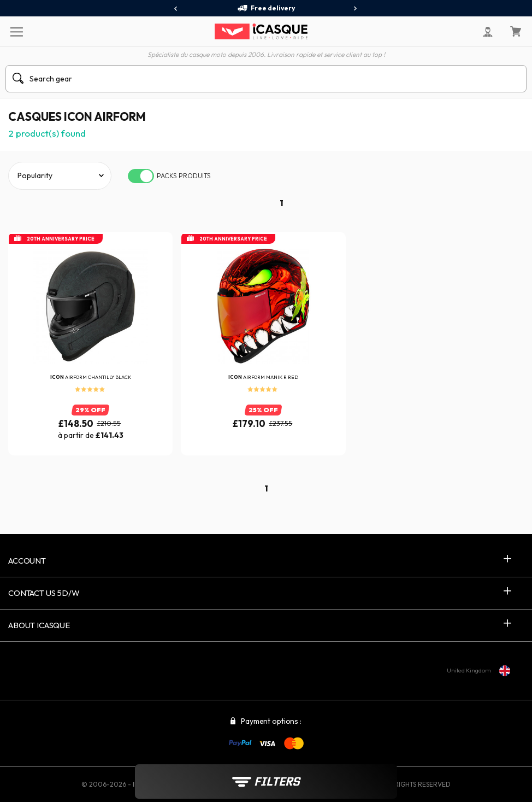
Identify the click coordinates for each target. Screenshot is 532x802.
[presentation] (176, 9)
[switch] (141, 176)
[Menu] (16, 31)
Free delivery (266, 8)
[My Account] (488, 32)
